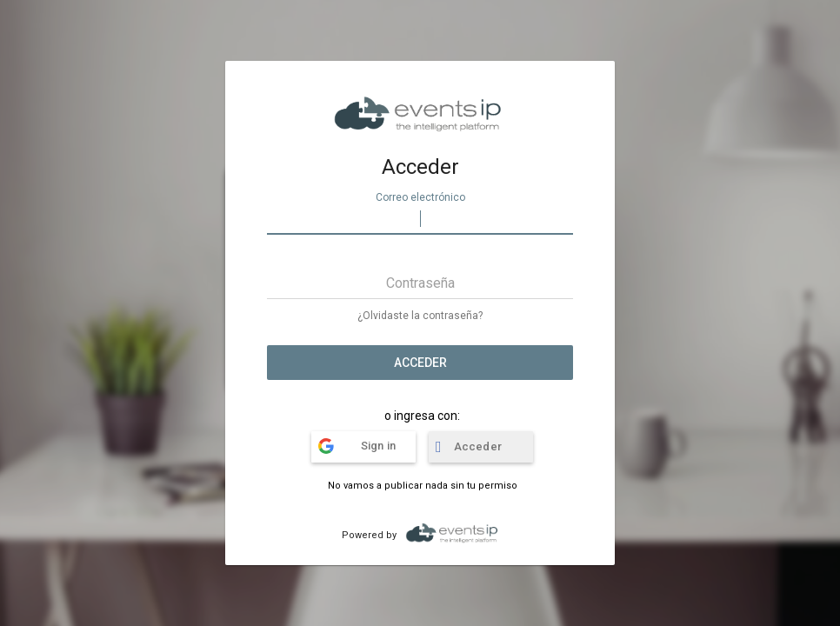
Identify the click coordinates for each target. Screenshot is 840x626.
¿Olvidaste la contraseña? (420, 316)
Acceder (420, 363)
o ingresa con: (422, 416)
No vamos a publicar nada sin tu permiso (423, 486)
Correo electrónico (420, 197)
